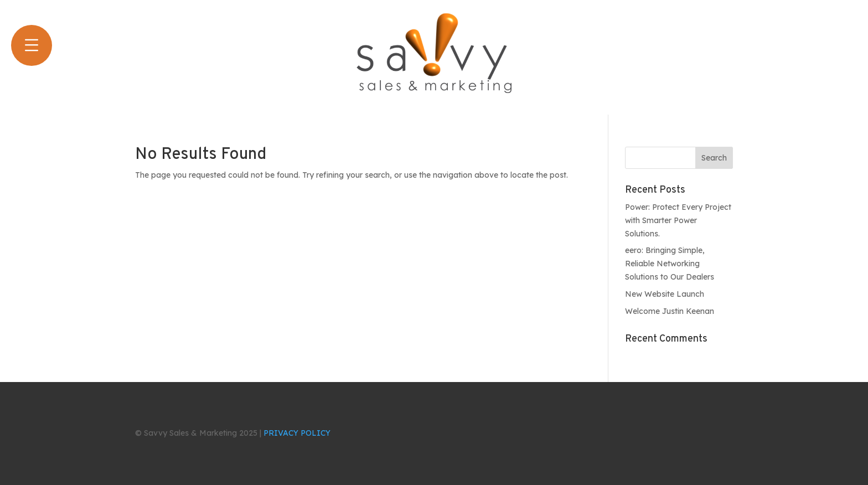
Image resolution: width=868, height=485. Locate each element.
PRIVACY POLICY (297, 433)
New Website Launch (665, 294)
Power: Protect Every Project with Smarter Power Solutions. (678, 220)
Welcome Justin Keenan (670, 311)
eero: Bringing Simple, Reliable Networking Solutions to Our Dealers (670, 264)
